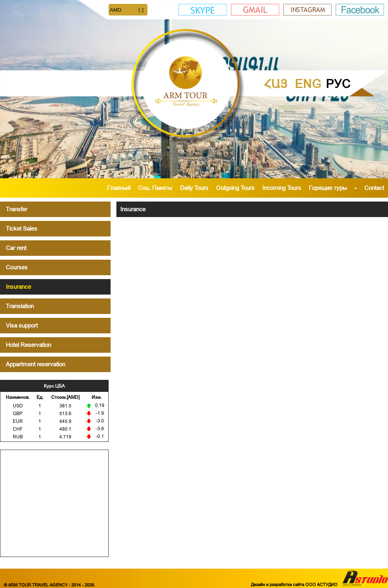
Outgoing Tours (235, 188)
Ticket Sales (22, 228)
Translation (20, 306)
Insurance (18, 287)
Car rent (16, 248)
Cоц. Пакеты (155, 188)
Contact (374, 188)
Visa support (22, 325)
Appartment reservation (36, 364)
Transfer (16, 209)
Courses (17, 267)
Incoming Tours (282, 188)
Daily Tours (194, 188)
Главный (119, 188)
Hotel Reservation (29, 345)
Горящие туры (328, 188)
